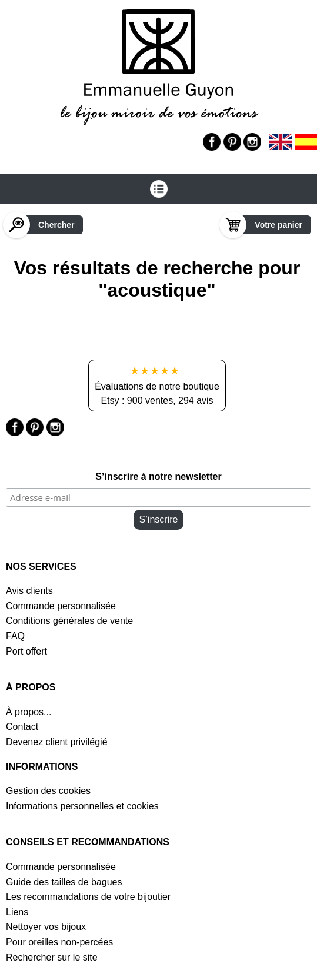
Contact (22, 727)
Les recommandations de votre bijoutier (88, 897)
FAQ (15, 636)
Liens (17, 912)
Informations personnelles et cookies (82, 806)
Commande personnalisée (61, 606)
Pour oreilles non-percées (59, 942)
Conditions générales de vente (69, 621)
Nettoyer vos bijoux (46, 927)
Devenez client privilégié (57, 742)
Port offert (26, 651)
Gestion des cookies (48, 791)
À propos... (29, 712)
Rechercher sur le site (52, 957)
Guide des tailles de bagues (64, 882)
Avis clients (29, 591)
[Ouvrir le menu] (158, 189)
